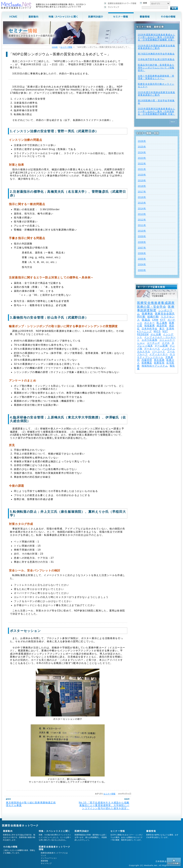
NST (165, 331)
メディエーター (159, 354)
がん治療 (156, 334)
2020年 (142, 175)
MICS (157, 331)
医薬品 (146, 320)
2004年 (142, 264)
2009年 (142, 236)
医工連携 (162, 323)
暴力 (162, 329)
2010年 (142, 231)
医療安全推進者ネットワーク (20, 826)
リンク (43, 855)
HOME (55, 47)
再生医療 (159, 360)
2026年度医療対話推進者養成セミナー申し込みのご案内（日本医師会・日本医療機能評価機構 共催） (156, 37)
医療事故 (147, 314)
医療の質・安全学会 (152, 307)
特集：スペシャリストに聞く (55, 831)
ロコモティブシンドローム (156, 356)
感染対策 (162, 326)
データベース (152, 349)
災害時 (170, 329)
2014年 (142, 208)
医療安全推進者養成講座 (156, 303)
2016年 (142, 197)
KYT (163, 320)
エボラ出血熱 (149, 340)
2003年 (142, 270)
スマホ (166, 343)
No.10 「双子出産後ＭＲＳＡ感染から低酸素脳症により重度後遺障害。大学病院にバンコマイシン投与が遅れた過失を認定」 (104, 805)
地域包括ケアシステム (155, 366)
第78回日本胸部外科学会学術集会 (156, 54)
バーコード (159, 351)
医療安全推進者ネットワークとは (54, 853)
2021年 (142, 169)
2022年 (142, 163)
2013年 (142, 214)
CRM (155, 320)
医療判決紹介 (82, 831)
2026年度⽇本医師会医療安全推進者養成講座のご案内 (156, 47)
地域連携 (149, 326)
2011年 (142, 225)
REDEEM (143, 334)
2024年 (142, 152)
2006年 (142, 253)
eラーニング (144, 331)
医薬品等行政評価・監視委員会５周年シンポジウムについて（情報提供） (156, 67)
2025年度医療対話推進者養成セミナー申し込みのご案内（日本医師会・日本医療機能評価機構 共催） (156, 111)
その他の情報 (10, 847)
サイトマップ (46, 863)
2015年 (142, 203)
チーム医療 (161, 346)
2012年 (142, 220)
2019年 (142, 180)
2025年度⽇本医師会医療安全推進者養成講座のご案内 (156, 94)
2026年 (142, 141)
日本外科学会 (149, 329)
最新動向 (8, 831)
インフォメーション (49, 858)
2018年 (142, 186)
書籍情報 (151, 831)
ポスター (149, 323)
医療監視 (159, 363)
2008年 (142, 242)
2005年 (142, 259)
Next (173, 122)
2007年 (142, 248)
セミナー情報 (109, 794)
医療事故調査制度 (156, 308)
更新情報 (44, 861)
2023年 (142, 158)
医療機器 (147, 363)
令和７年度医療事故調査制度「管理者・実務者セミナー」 (156, 77)
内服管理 (147, 360)
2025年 (142, 147)
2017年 (142, 192)
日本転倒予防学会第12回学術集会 (156, 59)
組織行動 (153, 317)
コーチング (153, 343)
